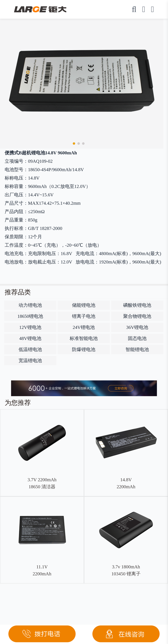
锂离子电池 (84, 316)
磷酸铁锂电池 (137, 305)
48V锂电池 (30, 338)
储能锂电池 (84, 305)
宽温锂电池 (30, 361)
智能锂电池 (137, 349)
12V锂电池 (30, 327)
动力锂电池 (30, 305)
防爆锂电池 (84, 349)
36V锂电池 (137, 327)
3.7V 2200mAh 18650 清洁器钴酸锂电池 (42, 487)
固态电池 (137, 338)
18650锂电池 (30, 316)
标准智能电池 (84, 338)
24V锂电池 (84, 327)
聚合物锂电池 (137, 316)
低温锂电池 (30, 349)
